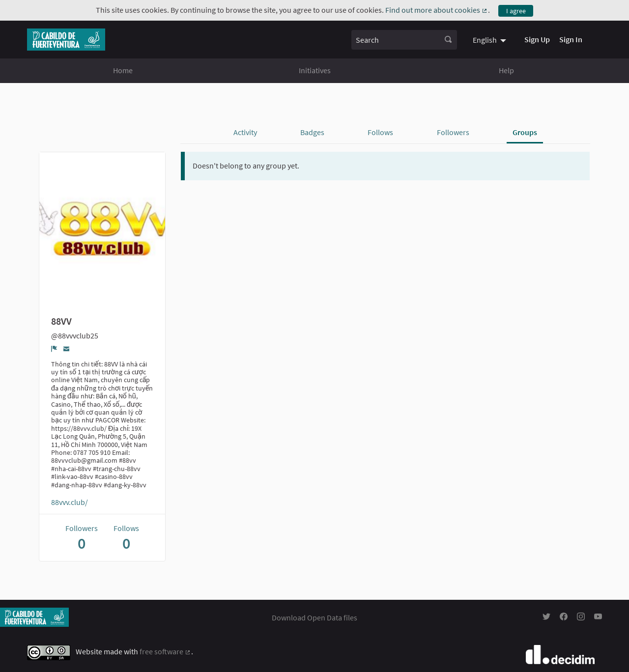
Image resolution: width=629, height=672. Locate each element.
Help (506, 70)
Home (123, 70)
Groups (525, 132)
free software (165, 651)
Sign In (571, 39)
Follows (380, 132)
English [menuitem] (485, 40)
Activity (245, 132)
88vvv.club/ (70, 502)
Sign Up (537, 39)
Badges (312, 132)
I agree (516, 11)
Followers (453, 132)
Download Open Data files (314, 617)
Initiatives (315, 70)
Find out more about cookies (437, 10)
